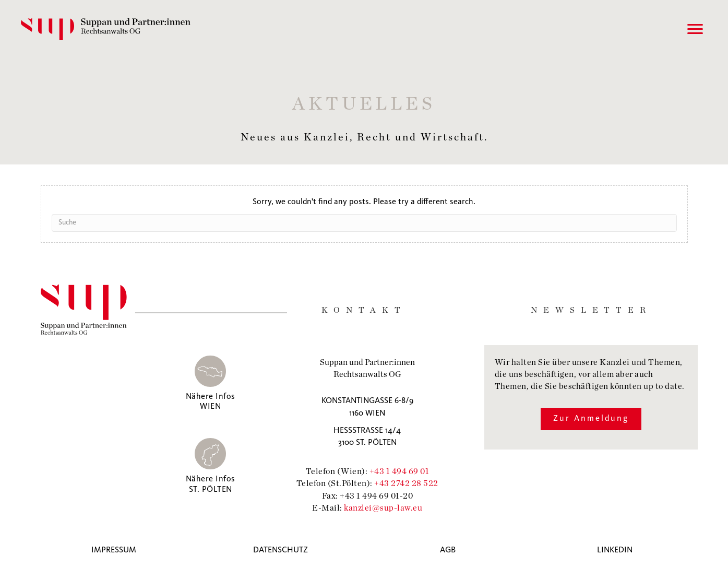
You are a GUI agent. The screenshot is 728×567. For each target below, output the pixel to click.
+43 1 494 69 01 (399, 471)
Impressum (114, 550)
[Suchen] (364, 223)
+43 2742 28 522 (406, 483)
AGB (448, 550)
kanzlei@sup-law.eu (383, 507)
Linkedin (615, 550)
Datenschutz (281, 550)
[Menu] (695, 29)
